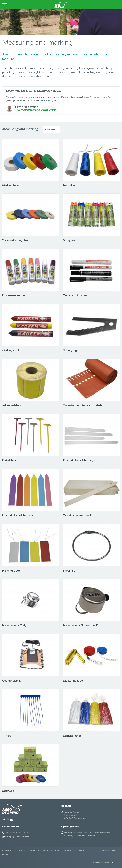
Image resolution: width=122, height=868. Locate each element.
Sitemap (91, 851)
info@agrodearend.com (17, 837)
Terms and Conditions (50, 851)
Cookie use (68, 851)
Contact (80, 851)
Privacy (33, 851)
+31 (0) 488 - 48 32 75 (17, 833)
